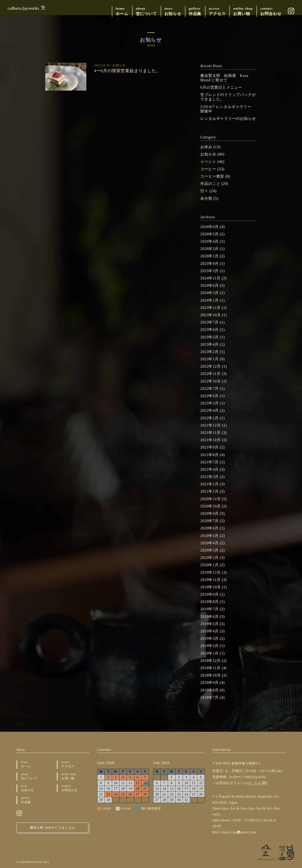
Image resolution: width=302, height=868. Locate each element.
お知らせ (119, 65)
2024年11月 (210, 278)
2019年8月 (210, 602)
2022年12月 (210, 366)
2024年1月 (210, 300)
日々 (204, 191)
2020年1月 (210, 565)
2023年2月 (210, 352)
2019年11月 (210, 580)
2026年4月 (210, 241)
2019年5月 (210, 624)
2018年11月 (210, 668)
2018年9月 (210, 683)
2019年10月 (210, 587)
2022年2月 (210, 418)
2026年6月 (210, 227)
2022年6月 (210, 396)
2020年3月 (210, 550)
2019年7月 (210, 609)
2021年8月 (210, 455)
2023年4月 (210, 344)
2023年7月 (210, 322)
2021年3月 (210, 477)
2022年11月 (210, 374)
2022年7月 (210, 388)
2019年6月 (210, 617)
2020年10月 (210, 506)
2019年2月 (210, 646)
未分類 (206, 198)
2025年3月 (210, 271)
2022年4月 (210, 410)
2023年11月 (210, 308)
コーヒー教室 (212, 176)
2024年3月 (210, 293)
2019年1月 (210, 653)
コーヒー (208, 169)
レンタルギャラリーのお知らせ (228, 118)
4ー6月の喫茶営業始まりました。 (127, 71)
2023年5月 (210, 337)
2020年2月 (210, 558)
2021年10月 (210, 440)
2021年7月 (210, 462)
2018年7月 (210, 697)
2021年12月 (210, 425)
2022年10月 (210, 381)
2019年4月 (210, 631)
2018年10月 (210, 675)
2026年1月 (210, 256)
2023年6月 (210, 330)
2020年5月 (210, 536)
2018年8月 (210, 690)
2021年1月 (210, 491)
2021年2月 (210, 484)
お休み (206, 147)
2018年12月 (210, 661)
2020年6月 (210, 528)
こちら (258, 783)
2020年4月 (210, 543)
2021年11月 (210, 433)
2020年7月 (210, 521)
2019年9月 (210, 594)
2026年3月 (210, 249)
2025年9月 (210, 264)
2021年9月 (210, 447)
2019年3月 (210, 638)
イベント (208, 162)
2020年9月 (210, 513)
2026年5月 (210, 234)
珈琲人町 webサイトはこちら (53, 827)
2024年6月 (210, 285)
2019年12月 (210, 572)
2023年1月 (210, 359)
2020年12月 (210, 499)
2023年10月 (210, 315)
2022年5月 (210, 403)
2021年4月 (210, 469)
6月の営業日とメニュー (221, 87)
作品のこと (210, 184)
